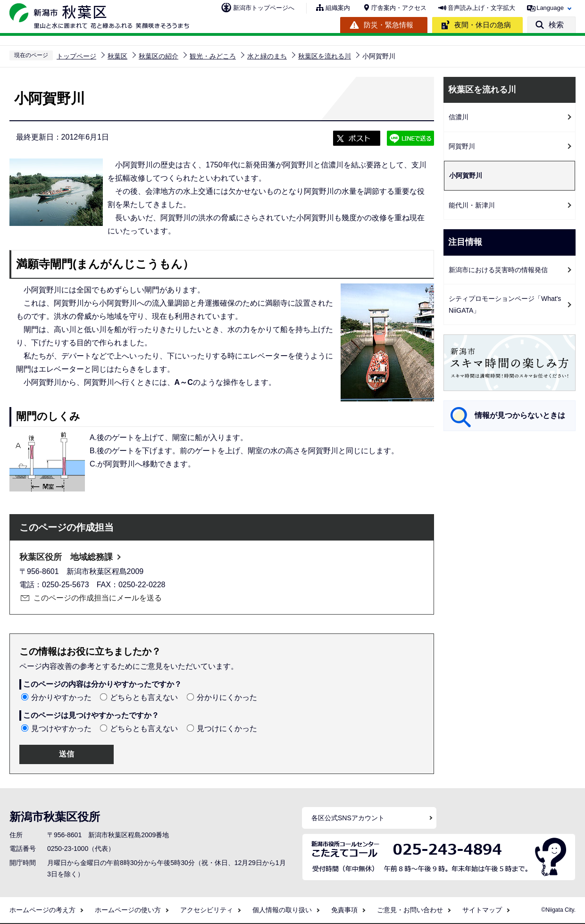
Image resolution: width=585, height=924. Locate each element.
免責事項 (344, 910)
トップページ (76, 56)
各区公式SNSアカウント (348, 818)
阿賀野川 (462, 146)
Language (550, 8)
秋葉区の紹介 (159, 56)
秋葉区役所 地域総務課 (66, 557)
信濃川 (459, 117)
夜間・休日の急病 (483, 25)
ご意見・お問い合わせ (410, 910)
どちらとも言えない (144, 697)
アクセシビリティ (207, 910)
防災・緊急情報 (389, 25)
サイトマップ (482, 910)
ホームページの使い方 (128, 910)
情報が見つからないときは (520, 415)
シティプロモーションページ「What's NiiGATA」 (505, 304)
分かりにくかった (227, 697)
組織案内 (338, 8)
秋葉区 (117, 56)
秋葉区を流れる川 (325, 56)
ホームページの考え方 (42, 910)
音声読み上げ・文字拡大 (481, 8)
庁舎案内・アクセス (399, 8)
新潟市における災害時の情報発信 (498, 270)
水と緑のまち (267, 56)
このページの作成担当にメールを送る (98, 598)
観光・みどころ (213, 56)
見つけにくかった (227, 728)
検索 (556, 25)
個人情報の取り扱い (282, 910)
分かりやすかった (61, 697)
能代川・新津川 (472, 205)
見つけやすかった (61, 728)
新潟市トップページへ (264, 8)
